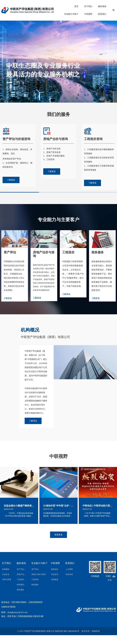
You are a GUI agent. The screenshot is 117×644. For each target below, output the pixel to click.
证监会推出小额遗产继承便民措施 (19, 506)
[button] (114, 62)
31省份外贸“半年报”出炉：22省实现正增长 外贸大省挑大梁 (59, 506)
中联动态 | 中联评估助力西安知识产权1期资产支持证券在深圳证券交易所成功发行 (98, 506)
